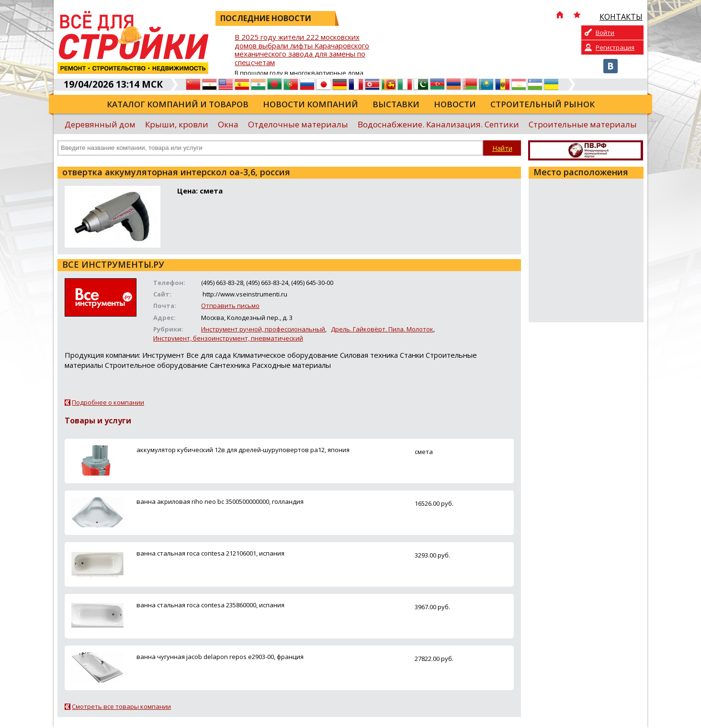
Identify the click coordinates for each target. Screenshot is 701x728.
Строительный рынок (543, 104)
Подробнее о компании (108, 402)
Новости (455, 104)
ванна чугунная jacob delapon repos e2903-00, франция (220, 657)
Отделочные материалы (298, 124)
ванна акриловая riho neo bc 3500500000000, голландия (220, 501)
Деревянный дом (100, 124)
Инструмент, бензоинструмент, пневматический (228, 338)
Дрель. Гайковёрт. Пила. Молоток (382, 329)
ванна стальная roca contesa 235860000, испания (210, 605)
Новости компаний (311, 104)
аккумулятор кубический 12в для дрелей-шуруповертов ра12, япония (243, 450)
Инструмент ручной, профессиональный (263, 329)
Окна (228, 124)
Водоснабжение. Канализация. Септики (438, 124)
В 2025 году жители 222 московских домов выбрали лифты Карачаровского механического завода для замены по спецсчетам (302, 50)
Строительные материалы (583, 124)
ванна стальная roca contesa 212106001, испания (210, 553)
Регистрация (615, 47)
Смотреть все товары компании (121, 706)
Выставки (396, 104)
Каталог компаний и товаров (178, 104)
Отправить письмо (230, 306)
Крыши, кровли (177, 124)
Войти (605, 33)
